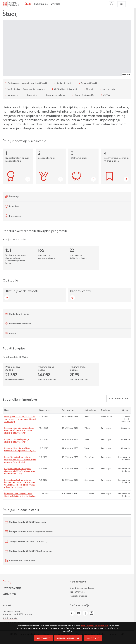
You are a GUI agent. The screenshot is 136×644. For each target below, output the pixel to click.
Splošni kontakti (10, 618)
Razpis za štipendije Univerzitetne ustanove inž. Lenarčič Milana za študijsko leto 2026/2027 (19, 431)
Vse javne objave (119, 399)
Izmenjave (11, 95)
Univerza (56, 4)
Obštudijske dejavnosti (64, 89)
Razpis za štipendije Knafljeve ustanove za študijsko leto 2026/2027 (20, 450)
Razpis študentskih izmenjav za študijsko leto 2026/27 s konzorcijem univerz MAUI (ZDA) (20, 471)
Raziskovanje (41, 4)
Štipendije (30, 95)
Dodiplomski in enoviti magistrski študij (26, 83)
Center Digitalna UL (83, 95)
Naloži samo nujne (68, 639)
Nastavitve (43, 639)
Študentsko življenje (54, 95)
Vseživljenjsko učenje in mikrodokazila (25, 89)
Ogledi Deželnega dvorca (82, 588)
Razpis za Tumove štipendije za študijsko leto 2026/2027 (18, 441)
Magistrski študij (62, 83)
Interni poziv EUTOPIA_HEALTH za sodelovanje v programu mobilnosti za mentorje (20, 419)
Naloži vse (93, 639)
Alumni (88, 89)
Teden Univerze (77, 592)
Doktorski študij (87, 83)
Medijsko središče (78, 596)
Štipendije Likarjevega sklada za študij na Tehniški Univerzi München (20, 495)
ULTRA (105, 95)
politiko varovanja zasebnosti (94, 626)
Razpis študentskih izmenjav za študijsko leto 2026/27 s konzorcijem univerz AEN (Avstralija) (20, 460)
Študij (28, 4)
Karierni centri (107, 89)
